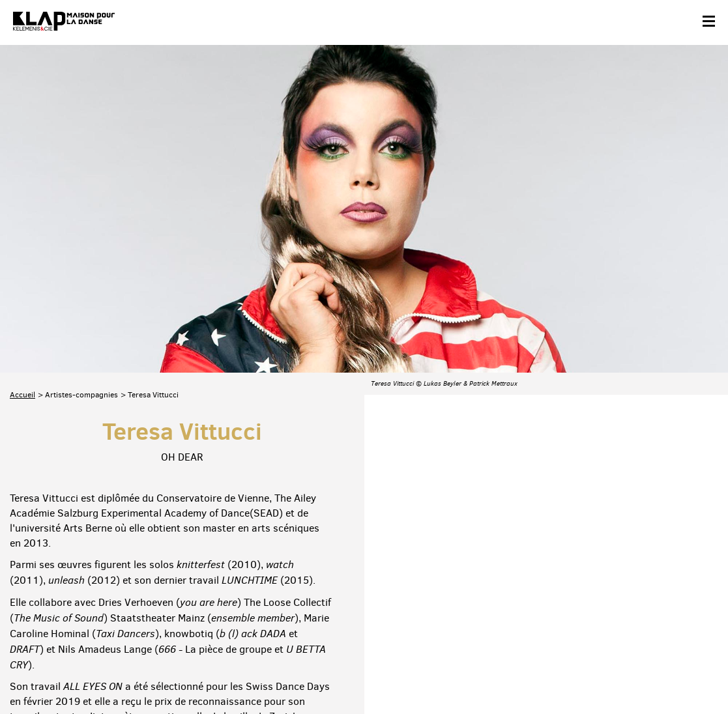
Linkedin (703, 613)
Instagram (648, 613)
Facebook (566, 613)
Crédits (272, 673)
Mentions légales (217, 673)
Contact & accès (38, 673)
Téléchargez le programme (180, 615)
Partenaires (99, 673)
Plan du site (153, 673)
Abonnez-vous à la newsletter (65, 615)
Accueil (22, 243)
